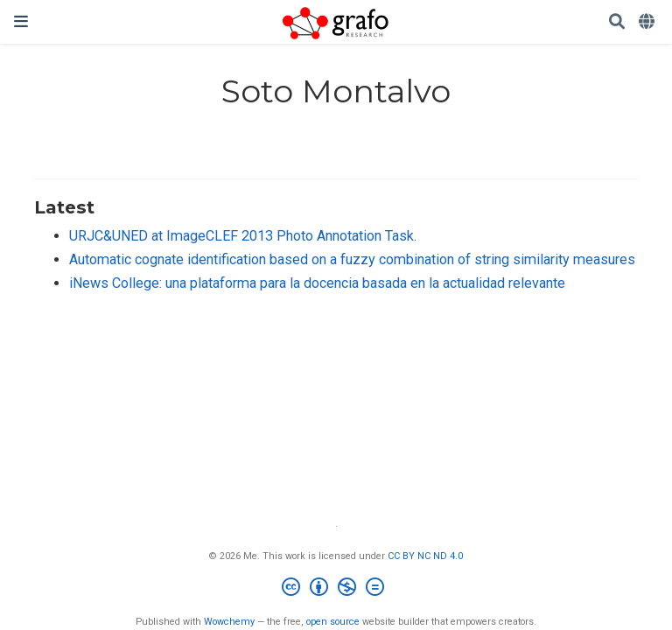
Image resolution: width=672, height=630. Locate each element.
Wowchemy (229, 622)
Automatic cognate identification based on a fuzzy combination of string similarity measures (352, 259)
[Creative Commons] (336, 589)
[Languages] (648, 22)
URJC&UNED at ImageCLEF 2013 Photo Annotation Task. (243, 236)
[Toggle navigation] (21, 21)
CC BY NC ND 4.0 (425, 556)
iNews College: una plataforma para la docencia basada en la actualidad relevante (317, 283)
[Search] (617, 22)
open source (333, 622)
